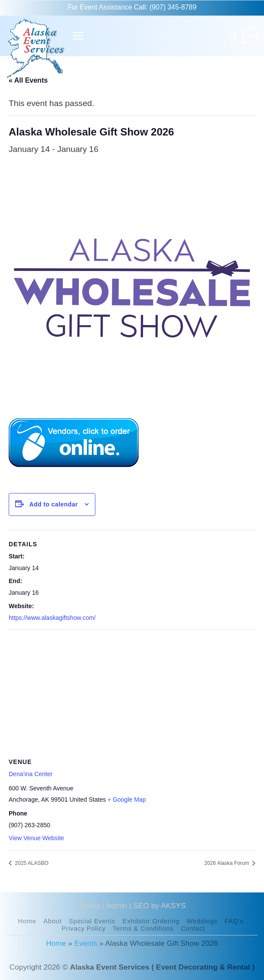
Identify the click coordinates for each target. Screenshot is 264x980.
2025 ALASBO (31, 863)
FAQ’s (234, 921)
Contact (193, 928)
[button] (78, 36)
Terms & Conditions (143, 928)
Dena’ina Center (31, 774)
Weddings (202, 921)
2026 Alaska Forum (227, 863)
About (52, 921)
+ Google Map (127, 799)
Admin (117, 906)
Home (27, 921)
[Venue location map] (132, 692)
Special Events (92, 921)
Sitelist (90, 906)
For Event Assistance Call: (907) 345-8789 (132, 7)
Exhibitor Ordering (151, 921)
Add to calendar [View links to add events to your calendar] (53, 504)
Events (86, 943)
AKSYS (173, 906)
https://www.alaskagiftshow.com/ (52, 618)
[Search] (233, 35)
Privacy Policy (84, 928)
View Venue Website (36, 838)
